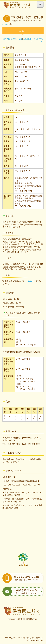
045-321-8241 (26, 206)
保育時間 (14, 39)
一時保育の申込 (38, 39)
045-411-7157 (14, 444)
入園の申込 (27, 39)
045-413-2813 (26, 191)
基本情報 (7, 39)
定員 (20, 39)
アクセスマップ (38, 41)
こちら (29, 281)
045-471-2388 (21, 72)
